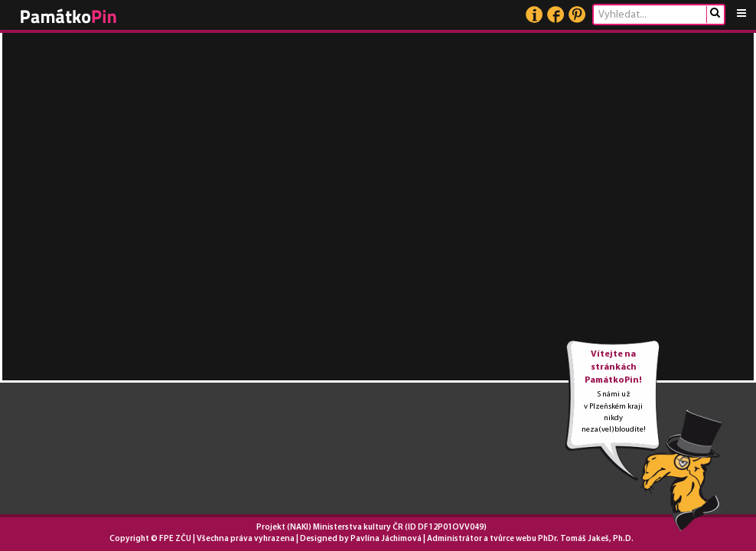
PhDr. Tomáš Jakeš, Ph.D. (586, 539)
